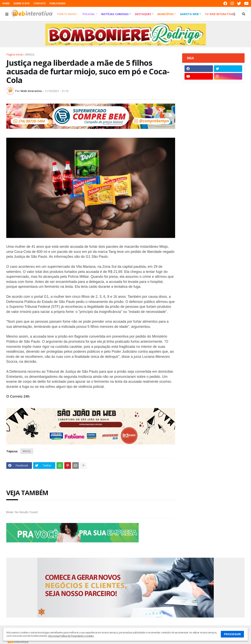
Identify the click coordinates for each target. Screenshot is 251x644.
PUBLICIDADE (58, 3)
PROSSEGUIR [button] (232, 634)
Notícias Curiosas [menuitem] (115, 14)
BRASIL (30, 55)
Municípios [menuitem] (166, 14)
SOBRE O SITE (22, 3)
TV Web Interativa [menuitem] (219, 14)
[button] (7, 14)
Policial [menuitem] (89, 14)
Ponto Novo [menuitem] (67, 14)
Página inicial (14, 55)
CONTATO (40, 3)
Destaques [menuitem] (143, 14)
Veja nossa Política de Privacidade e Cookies (71, 636)
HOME (6, 3)
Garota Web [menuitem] (189, 14)
